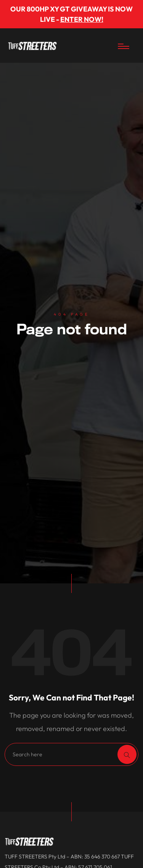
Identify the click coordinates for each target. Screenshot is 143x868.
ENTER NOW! (82, 19)
